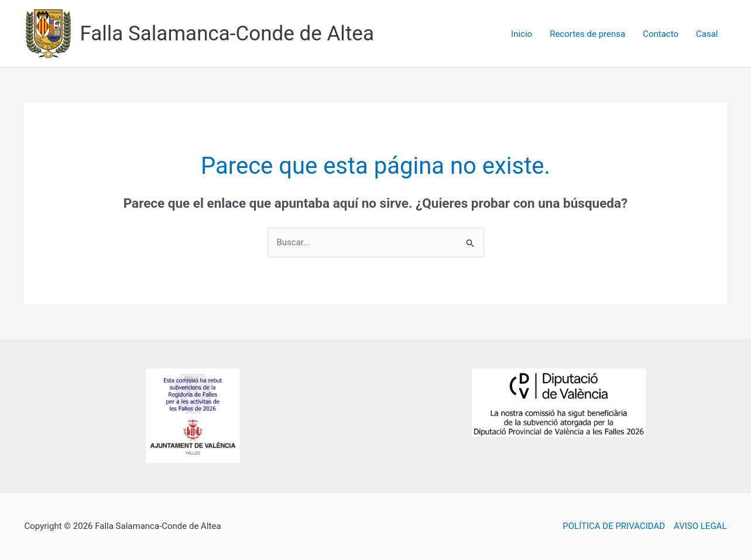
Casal (707, 34)
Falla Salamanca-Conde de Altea (227, 34)
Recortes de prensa (587, 34)
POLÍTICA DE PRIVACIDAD (614, 526)
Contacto (661, 34)
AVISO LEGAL (700, 526)
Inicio (522, 34)
